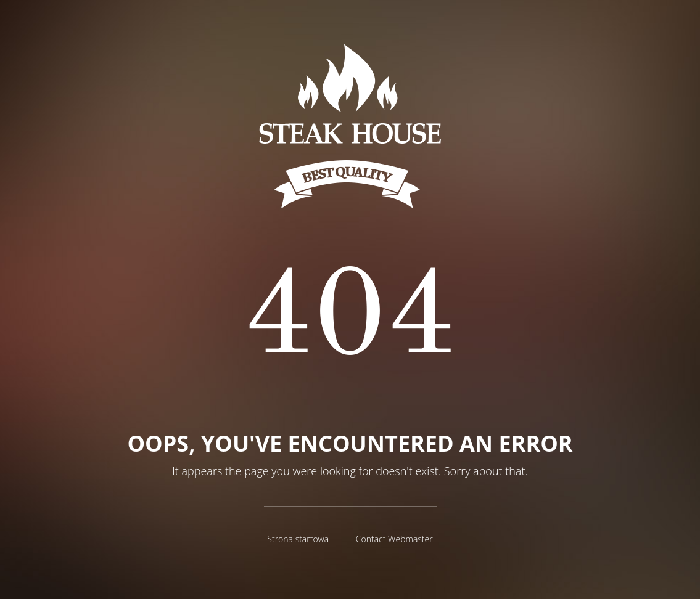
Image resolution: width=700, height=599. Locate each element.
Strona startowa (298, 539)
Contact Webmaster (394, 539)
